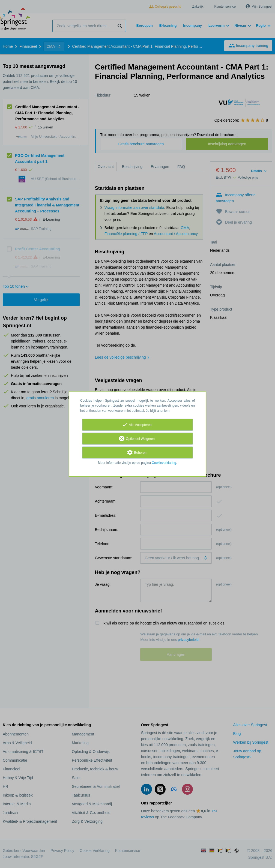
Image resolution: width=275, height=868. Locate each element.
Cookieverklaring (164, 463)
